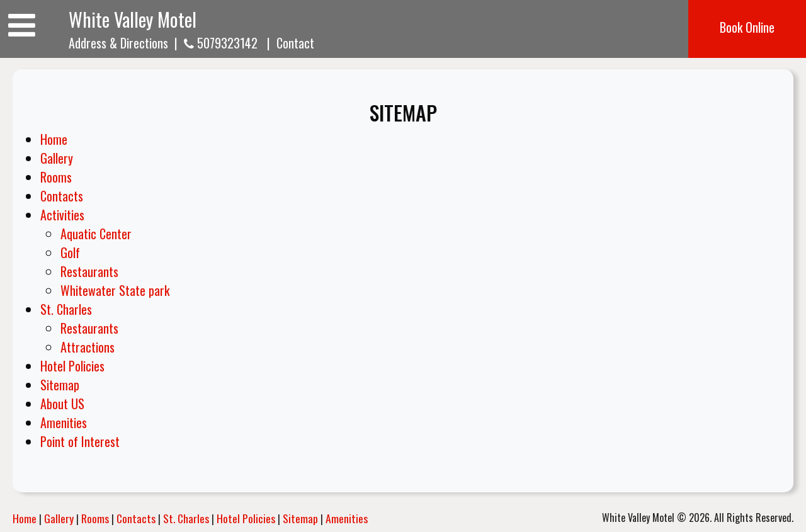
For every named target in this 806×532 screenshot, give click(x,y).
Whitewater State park (115, 290)
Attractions (88, 347)
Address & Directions (118, 43)
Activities (62, 215)
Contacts (62, 196)
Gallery (57, 158)
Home (54, 139)
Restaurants (89, 271)
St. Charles (66, 309)
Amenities (64, 422)
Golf (70, 252)
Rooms (56, 177)
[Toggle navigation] (22, 24)
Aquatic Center (96, 234)
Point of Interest (80, 441)
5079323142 (221, 43)
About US (62, 404)
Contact (295, 43)
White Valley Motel (133, 19)
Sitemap (60, 385)
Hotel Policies (72, 366)
